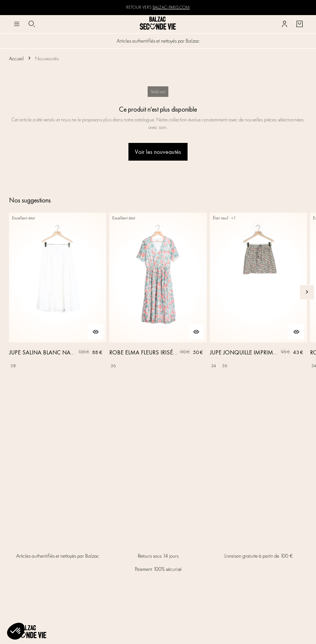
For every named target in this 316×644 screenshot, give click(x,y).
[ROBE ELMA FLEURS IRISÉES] (158, 292)
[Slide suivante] (307, 292)
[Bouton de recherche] (32, 24)
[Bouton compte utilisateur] (284, 24)
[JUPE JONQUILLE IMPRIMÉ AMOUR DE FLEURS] (258, 292)
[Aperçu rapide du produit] (96, 332)
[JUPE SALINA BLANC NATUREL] (58, 292)
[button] (16, 631)
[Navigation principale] (17, 24)
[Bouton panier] (299, 24)
